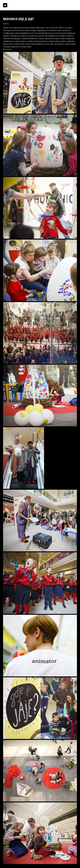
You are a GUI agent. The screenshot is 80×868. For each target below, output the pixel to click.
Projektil (66, 5)
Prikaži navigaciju (5, 5)
